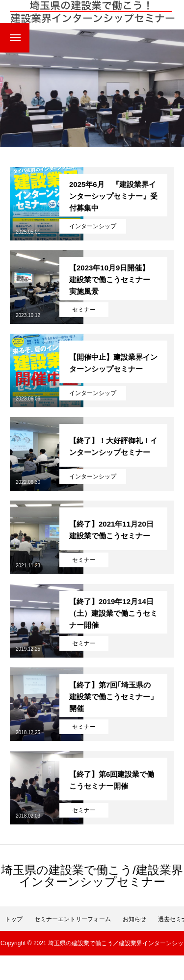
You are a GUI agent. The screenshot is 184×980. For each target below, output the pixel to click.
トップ (14, 919)
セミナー (84, 310)
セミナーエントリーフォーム (73, 919)
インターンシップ (93, 226)
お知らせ (134, 919)
